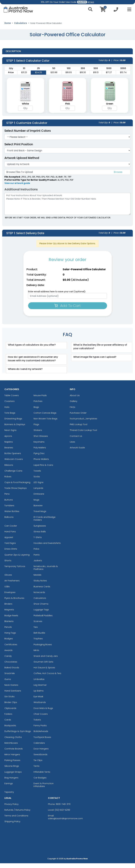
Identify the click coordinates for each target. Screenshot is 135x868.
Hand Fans (10, 536)
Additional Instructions (21, 194)
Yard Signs (10, 548)
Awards (8, 655)
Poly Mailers (40, 452)
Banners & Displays (15, 429)
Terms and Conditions (16, 820)
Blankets (9, 626)
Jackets (38, 565)
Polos (36, 554)
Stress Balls (40, 536)
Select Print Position (19, 149)
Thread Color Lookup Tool (83, 435)
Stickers (38, 435)
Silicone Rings (12, 771)
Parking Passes (12, 765)
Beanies (9, 452)
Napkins (9, 446)
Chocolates (11, 666)
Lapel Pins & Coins (43, 470)
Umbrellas (39, 684)
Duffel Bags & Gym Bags (18, 736)
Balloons (9, 522)
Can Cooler (11, 530)
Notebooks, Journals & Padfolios (46, 572)
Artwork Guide (77, 452)
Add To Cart (67, 310)
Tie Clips (38, 765)
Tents (37, 771)
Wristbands (40, 707)
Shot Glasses (41, 441)
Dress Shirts (11, 554)
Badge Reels (11, 620)
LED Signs (38, 487)
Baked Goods (12, 672)
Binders (8, 609)
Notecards (39, 597)
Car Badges (40, 782)
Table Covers (12, 400)
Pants (37, 559)
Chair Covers (41, 719)
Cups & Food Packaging (17, 487)
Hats (7, 412)
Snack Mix (10, 678)
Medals (37, 580)
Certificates (11, 649)
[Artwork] (67, 169)
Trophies (38, 643)
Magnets (9, 614)
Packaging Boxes (43, 649)
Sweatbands (40, 759)
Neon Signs (10, 435)
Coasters (9, 406)
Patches (38, 406)
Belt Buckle (39, 637)
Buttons (9, 504)
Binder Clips (11, 707)
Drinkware (39, 499)
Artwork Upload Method (22, 163)
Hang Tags (10, 637)
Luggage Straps (13, 777)
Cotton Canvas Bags (45, 418)
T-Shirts (38, 542)
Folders (8, 719)
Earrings (9, 788)
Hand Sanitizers (13, 695)
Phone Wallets (41, 464)
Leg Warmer (40, 690)
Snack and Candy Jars (46, 661)
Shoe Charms (41, 609)
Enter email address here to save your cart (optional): (57, 296)
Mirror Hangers (12, 759)
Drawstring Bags (13, 423)
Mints (36, 655)
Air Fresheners (12, 585)
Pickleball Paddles (43, 620)
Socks (37, 481)
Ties (36, 632)
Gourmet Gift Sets (43, 666)
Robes (8, 481)
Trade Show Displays (16, 493)
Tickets (37, 724)
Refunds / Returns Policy (17, 815)
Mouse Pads (40, 400)
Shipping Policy (12, 826)
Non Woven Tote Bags (45, 423)
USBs (7, 591)
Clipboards (10, 713)
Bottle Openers (13, 458)
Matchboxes (11, 748)
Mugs (36, 504)
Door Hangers (41, 753)
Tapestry (9, 797)
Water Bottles (12, 516)
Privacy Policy (11, 809)
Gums (8, 684)
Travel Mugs (40, 516)
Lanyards (38, 493)
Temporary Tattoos (15, 571)
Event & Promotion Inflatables (44, 790)
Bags (36, 412)
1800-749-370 (63, 809)
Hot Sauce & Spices (44, 672)
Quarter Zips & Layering (17, 559)
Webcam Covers (14, 464)
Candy (8, 661)
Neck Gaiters (11, 690)
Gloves (8, 580)
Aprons (8, 441)
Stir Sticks (9, 701)
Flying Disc (39, 458)
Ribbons (9, 470)
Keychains (39, 446)
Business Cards (42, 591)
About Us (75, 400)
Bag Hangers (11, 782)
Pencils (8, 632)
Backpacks (10, 730)
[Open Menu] (128, 9)
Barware (38, 510)
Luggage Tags (41, 614)
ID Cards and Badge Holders (45, 523)
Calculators (21, 28)
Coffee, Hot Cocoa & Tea (47, 678)
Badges (9, 643)
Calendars (39, 748)
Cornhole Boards (14, 753)
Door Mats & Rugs (43, 713)
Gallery (74, 406)
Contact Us (76, 441)
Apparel (9, 542)
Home (8, 28)
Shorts (8, 565)
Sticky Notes (40, 585)
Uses (72, 446)
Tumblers (9, 510)
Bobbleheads (41, 736)
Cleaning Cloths (13, 742)
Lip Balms (39, 695)
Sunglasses (40, 530)
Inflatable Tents (42, 777)
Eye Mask (38, 701)
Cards (8, 724)
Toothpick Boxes (42, 742)
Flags (36, 429)
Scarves (38, 626)
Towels (37, 475)
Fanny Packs (40, 730)
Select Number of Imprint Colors (28, 135)
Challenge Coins (13, 475)
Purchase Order (78, 418)
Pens (7, 499)
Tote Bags (10, 418)
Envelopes (10, 597)
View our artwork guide (17, 188)
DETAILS (91, 2)
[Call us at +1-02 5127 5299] (116, 10)
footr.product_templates (83, 423)
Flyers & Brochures (14, 603)
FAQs (73, 412)
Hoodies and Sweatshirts (47, 548)
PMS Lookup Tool (79, 429)
